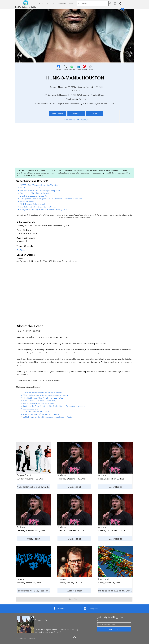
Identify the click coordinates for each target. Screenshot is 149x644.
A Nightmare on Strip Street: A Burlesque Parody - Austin (45, 209)
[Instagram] (115, 3)
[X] (120, 3)
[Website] (76, 114)
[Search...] (92, 3)
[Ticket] (95, 114)
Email (100, 620)
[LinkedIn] (78, 68)
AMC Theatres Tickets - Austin (33, 204)
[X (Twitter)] (65, 68)
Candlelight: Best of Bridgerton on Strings (38, 207)
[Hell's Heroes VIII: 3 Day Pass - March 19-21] (34, 591)
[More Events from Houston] (76, 120)
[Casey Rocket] (34, 539)
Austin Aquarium (27, 201)
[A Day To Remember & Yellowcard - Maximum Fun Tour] (34, 487)
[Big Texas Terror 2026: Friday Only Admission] (115, 591)
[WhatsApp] (72, 68)
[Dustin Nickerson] (74, 591)
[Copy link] (90, 68)
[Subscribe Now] (114, 629)
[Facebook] (110, 3)
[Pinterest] (84, 68)
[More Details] (58, 114)
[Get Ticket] (25, 250)
